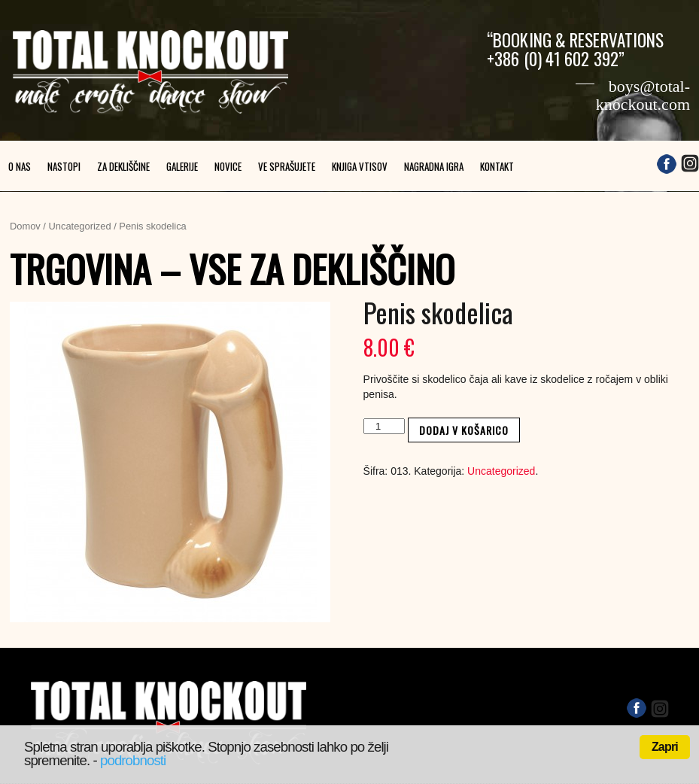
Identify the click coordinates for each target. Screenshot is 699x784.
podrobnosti (133, 760)
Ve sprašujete (287, 166)
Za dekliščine (123, 166)
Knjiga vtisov (360, 166)
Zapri (665, 747)
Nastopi (64, 166)
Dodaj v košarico (464, 430)
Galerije (182, 166)
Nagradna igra (434, 166)
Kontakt (497, 166)
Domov (25, 226)
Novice (228, 166)
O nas (20, 166)
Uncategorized (80, 226)
